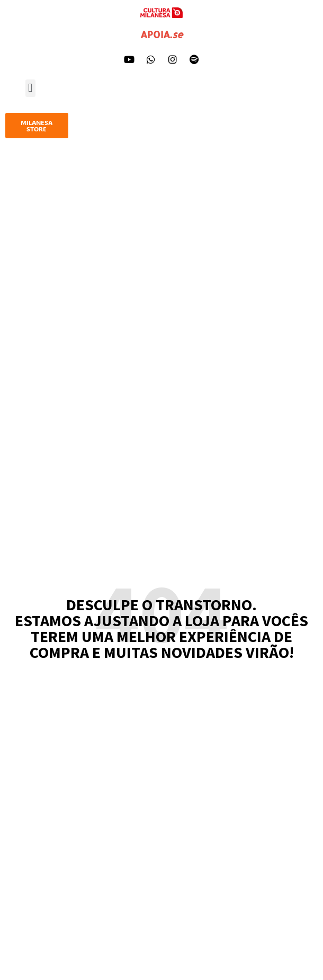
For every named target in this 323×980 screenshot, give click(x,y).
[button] (30, 88)
